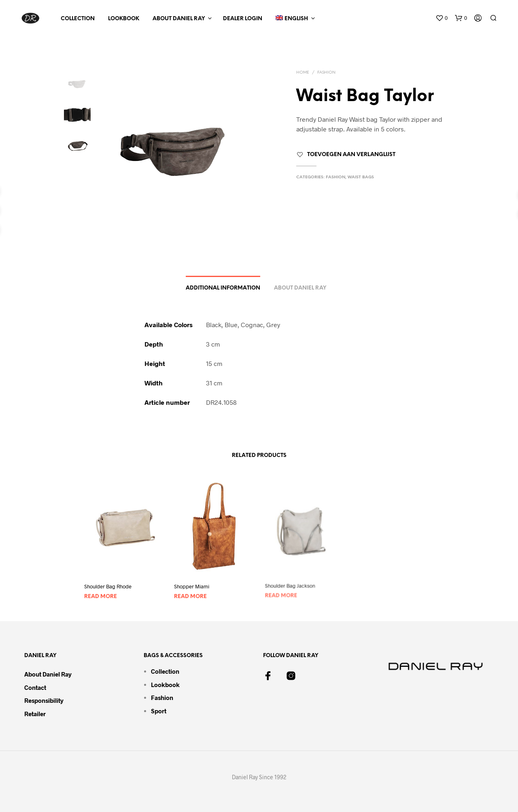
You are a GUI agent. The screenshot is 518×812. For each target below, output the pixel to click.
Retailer (35, 714)
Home (303, 73)
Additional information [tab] (223, 288)
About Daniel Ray (179, 19)
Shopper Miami (193, 585)
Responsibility (44, 700)
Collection (78, 19)
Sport (159, 711)
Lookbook (124, 19)
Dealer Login (243, 19)
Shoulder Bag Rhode (108, 587)
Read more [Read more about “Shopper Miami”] (192, 594)
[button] (442, 18)
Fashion (326, 73)
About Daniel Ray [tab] (300, 288)
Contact (35, 687)
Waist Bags (361, 177)
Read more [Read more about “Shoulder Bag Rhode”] (101, 597)
